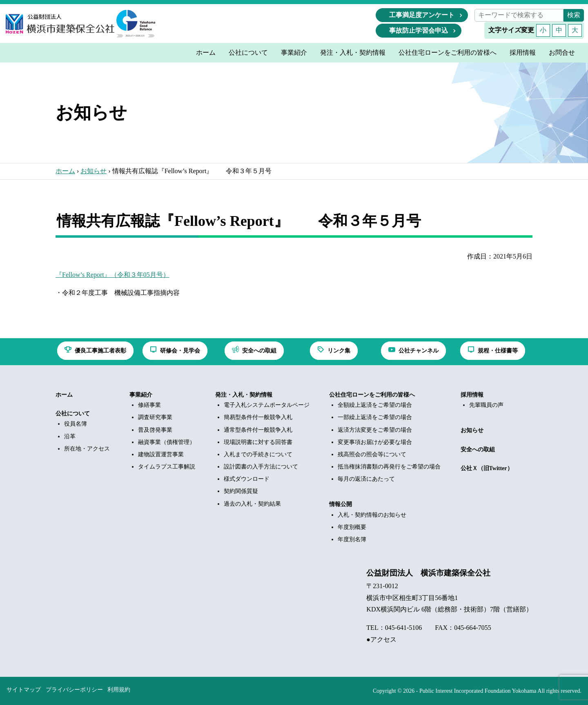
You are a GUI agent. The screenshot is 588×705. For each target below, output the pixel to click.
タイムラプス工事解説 (167, 467)
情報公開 (341, 504)
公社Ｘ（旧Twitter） (487, 468)
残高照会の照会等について (372, 454)
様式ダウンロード (247, 479)
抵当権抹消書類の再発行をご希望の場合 (389, 467)
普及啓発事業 (155, 430)
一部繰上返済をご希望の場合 (375, 417)
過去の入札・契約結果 (252, 504)
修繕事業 (149, 405)
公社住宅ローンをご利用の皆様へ (372, 395)
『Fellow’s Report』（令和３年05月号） (112, 275)
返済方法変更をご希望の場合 (375, 430)
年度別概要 (352, 527)
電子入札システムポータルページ (267, 405)
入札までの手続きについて (258, 454)
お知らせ (94, 171)
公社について (73, 414)
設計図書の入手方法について (261, 467)
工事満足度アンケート (422, 15)
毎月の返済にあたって (366, 479)
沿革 (70, 436)
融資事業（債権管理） (167, 442)
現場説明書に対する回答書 (258, 442)
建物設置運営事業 (161, 454)
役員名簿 (76, 424)
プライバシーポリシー (74, 690)
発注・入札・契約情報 (244, 395)
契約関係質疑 (241, 491)
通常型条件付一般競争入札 (258, 430)
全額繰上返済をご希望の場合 (375, 405)
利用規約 (119, 690)
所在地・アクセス (87, 449)
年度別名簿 (352, 539)
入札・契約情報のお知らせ (372, 515)
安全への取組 (478, 450)
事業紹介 (141, 395)
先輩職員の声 (486, 405)
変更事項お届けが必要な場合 (375, 442)
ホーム (65, 171)
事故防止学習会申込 (419, 30)
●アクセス (381, 639)
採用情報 (472, 395)
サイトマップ (24, 690)
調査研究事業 (155, 417)
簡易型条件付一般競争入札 (258, 417)
